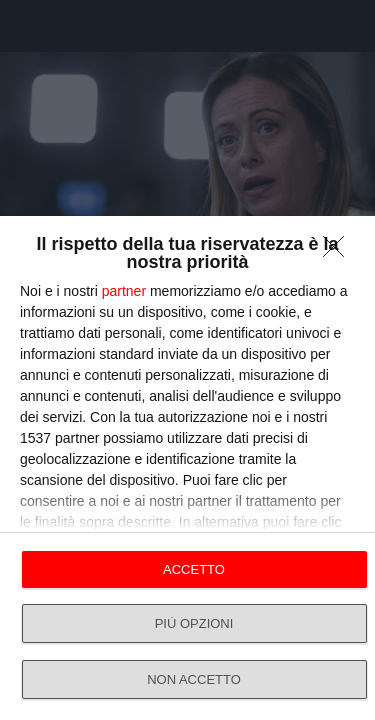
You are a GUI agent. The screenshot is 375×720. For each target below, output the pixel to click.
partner (124, 291)
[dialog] (187, 468)
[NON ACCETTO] (339, 252)
